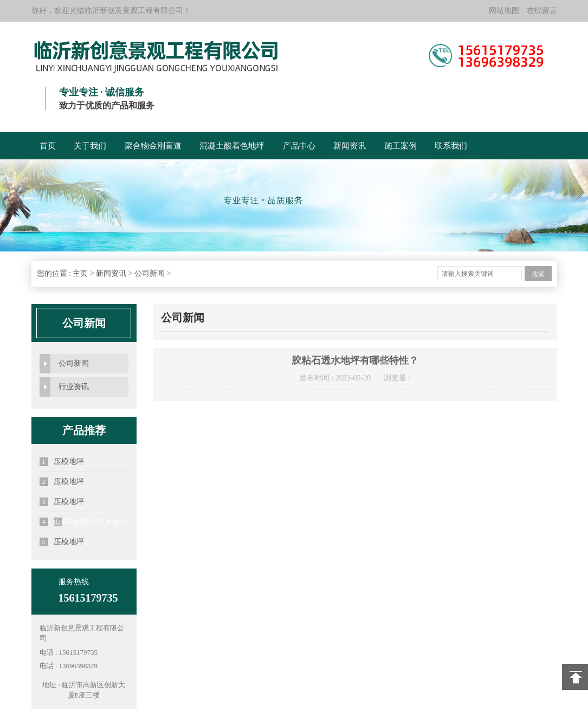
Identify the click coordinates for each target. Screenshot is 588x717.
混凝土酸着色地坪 (232, 146)
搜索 (538, 274)
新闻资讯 (350, 146)
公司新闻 (150, 273)
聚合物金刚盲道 (153, 146)
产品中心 (299, 146)
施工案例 (400, 146)
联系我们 (451, 146)
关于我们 (90, 146)
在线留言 (542, 11)
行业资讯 (74, 387)
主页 (80, 273)
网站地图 (504, 11)
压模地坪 (62, 462)
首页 (48, 146)
